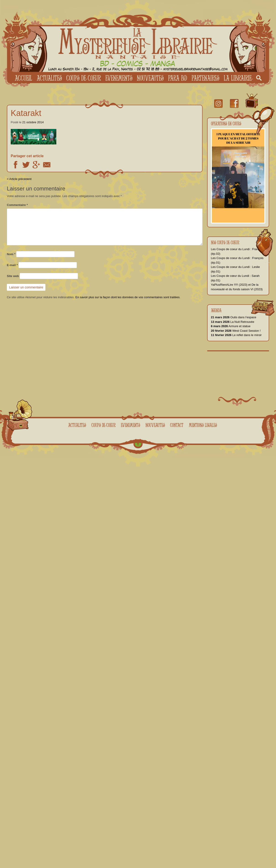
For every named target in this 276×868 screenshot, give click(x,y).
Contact (177, 425)
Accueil (23, 78)
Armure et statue (231, 326)
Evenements (119, 78)
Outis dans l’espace (234, 317)
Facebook (16, 165)
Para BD (178, 78)
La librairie (238, 78)
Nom (11, 254)
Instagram (218, 104)
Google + (36, 165)
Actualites (49, 78)
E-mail (12, 265)
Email (47, 165)
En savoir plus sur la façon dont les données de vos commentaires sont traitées (128, 297)
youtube (252, 101)
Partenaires (205, 78)
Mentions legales (203, 425)
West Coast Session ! (236, 331)
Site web (13, 276)
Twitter (26, 165)
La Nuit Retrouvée (233, 322)
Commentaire (17, 205)
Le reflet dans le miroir (236, 335)
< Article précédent (19, 179)
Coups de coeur (84, 78)
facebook (234, 104)
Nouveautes (150, 78)
